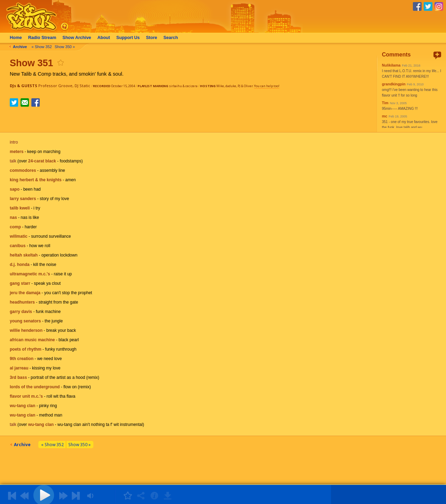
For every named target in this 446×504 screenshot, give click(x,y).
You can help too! (267, 86)
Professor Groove (55, 86)
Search (171, 38)
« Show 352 (42, 47)
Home (16, 38)
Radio (42, 38)
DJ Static (82, 86)
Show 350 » (65, 47)
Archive (77, 38)
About (104, 38)
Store (152, 38)
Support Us (128, 38)
